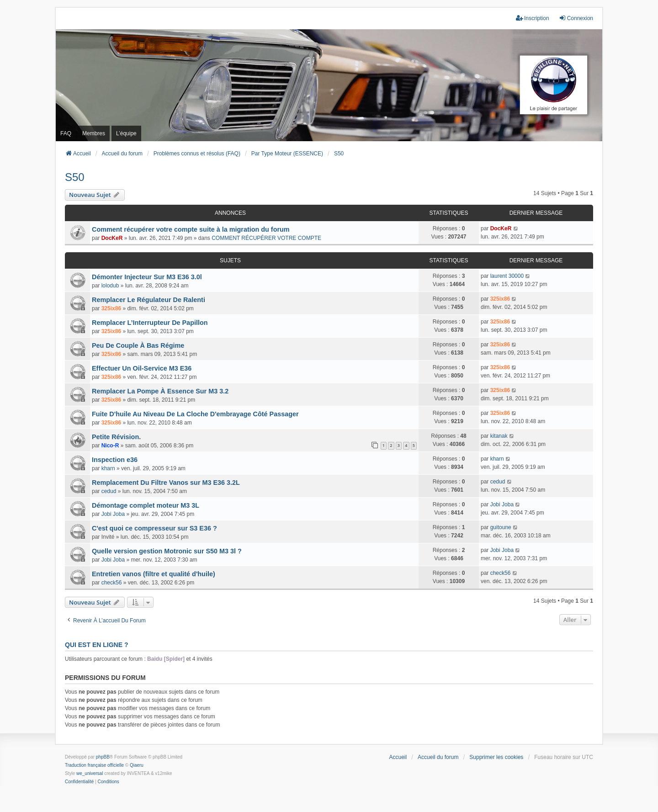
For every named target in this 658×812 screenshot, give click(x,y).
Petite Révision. (116, 437)
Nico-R (110, 446)
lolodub (110, 286)
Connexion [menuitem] (576, 18)
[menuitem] (79, 782)
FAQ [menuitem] (66, 133)
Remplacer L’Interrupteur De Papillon (150, 323)
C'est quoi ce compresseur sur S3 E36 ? (154, 528)
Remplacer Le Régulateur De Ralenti (149, 300)
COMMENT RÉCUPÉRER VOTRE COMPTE (266, 238)
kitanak (499, 436)
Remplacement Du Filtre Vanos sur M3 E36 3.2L (166, 483)
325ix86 (111, 308)
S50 (75, 177)
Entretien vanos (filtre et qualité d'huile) (154, 574)
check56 (112, 583)
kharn (108, 468)
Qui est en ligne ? (96, 645)
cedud (109, 491)
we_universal (90, 773)
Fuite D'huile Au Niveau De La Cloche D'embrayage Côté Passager (195, 414)
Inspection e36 (115, 460)
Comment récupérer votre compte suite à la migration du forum (191, 229)
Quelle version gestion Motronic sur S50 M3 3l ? (167, 551)
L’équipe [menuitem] (126, 133)
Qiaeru (137, 765)
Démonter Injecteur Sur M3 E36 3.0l (147, 277)
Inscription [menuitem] (533, 18)
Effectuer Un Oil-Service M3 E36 (142, 368)
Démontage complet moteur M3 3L (146, 505)
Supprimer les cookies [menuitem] (496, 757)
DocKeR (112, 238)
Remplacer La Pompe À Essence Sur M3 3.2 (160, 391)
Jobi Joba (113, 514)
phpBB (103, 757)
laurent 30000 (507, 276)
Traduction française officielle (94, 765)
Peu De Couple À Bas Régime (138, 345)
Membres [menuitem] (94, 133)
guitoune (501, 527)
